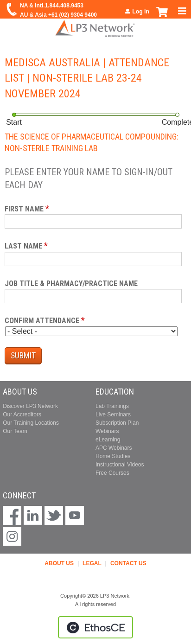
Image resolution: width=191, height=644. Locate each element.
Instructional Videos (120, 465)
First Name (24, 209)
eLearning (108, 440)
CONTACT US (128, 563)
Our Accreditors (22, 414)
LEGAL (92, 563)
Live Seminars (113, 414)
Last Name (23, 246)
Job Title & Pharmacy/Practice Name (71, 284)
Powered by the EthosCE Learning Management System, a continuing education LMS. (95, 627)
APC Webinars (114, 448)
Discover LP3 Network (30, 406)
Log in (141, 12)
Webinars (107, 431)
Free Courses (112, 473)
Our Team (15, 431)
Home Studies (113, 456)
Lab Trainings (112, 406)
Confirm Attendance (42, 321)
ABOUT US (59, 563)
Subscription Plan (117, 423)
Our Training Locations (31, 423)
